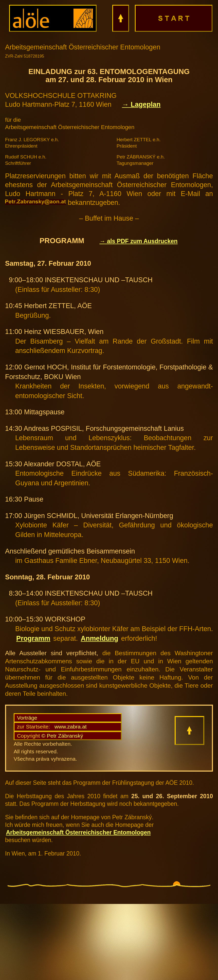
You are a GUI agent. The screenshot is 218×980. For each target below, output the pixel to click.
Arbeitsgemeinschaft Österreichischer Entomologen (78, 832)
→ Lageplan (141, 104)
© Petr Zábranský (50, 736)
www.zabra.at (52, 727)
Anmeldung (100, 638)
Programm (33, 638)
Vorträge (27, 718)
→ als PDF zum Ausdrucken (138, 241)
